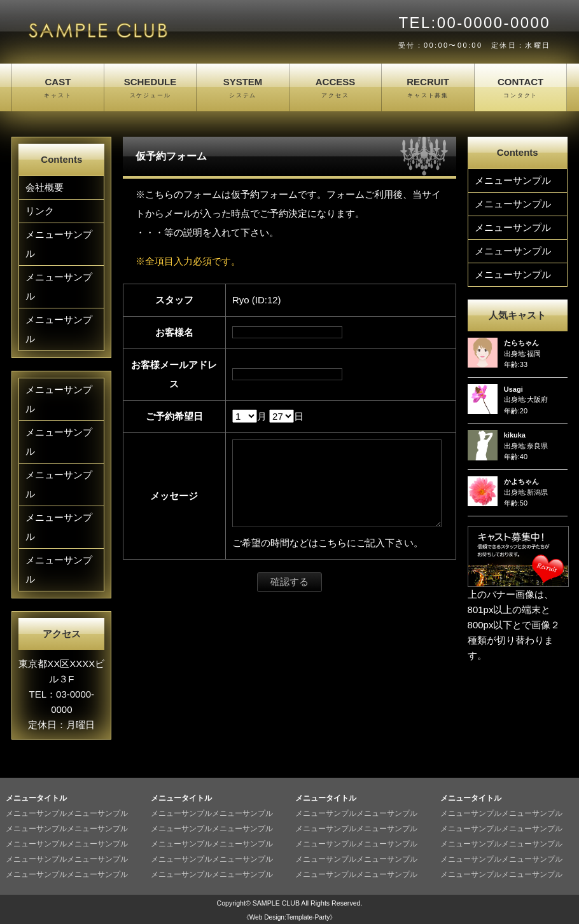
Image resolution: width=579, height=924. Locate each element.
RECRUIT (428, 88)
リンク (40, 211)
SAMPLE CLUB (276, 903)
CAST (58, 88)
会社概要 (45, 187)
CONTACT (521, 88)
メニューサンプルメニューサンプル (67, 813)
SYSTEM (243, 88)
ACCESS (336, 88)
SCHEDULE (150, 88)
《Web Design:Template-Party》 (290, 917)
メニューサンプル (59, 244)
